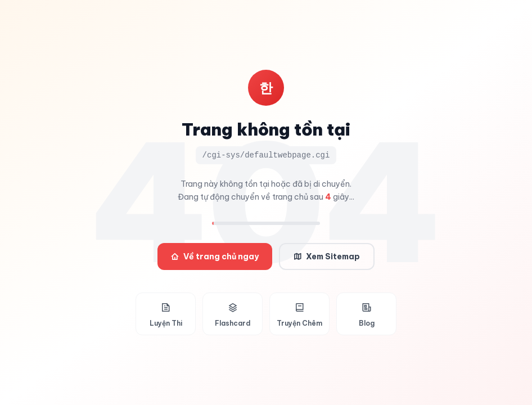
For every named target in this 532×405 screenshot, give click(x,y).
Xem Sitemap (327, 256)
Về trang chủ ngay (215, 256)
